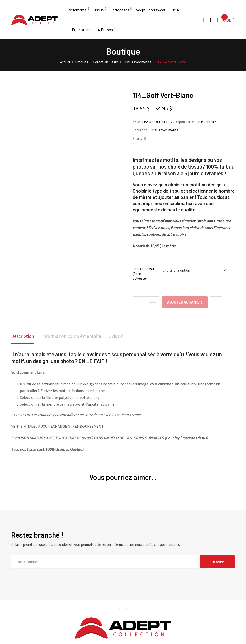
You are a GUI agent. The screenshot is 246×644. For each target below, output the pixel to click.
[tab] (23, 341)
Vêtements (78, 11)
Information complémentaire (72, 340)
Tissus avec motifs (164, 134)
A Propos (105, 32)
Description (23, 340)
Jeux (176, 11)
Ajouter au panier (185, 306)
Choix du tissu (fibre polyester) (143, 278)
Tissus (98, 11)
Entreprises (120, 11)
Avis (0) (117, 340)
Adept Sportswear (151, 11)
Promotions (82, 32)
